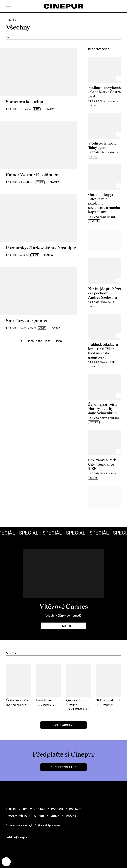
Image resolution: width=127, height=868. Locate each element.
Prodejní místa (16, 816)
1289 (31, 341)
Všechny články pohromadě (63, 615)
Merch (55, 816)
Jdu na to (63, 626)
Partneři (39, 816)
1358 (59, 341)
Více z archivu (64, 725)
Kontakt (75, 809)
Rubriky (11, 809)
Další (75, 342)
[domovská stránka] (63, 6)
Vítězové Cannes (64, 606)
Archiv (27, 809)
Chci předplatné (64, 767)
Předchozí (8, 342)
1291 (47, 341)
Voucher (72, 816)
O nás (42, 809)
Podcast (57, 809)
